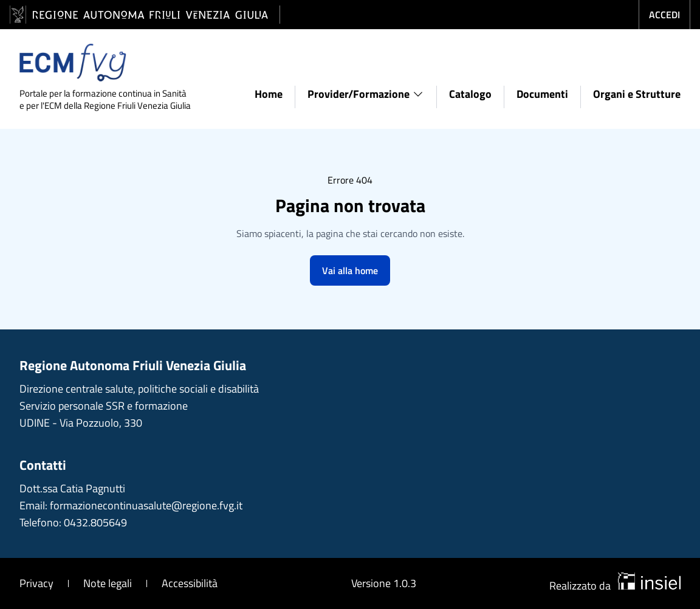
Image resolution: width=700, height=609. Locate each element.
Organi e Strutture (637, 94)
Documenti (542, 94)
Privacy (36, 583)
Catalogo (470, 94)
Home (269, 94)
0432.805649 (95, 522)
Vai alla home (350, 270)
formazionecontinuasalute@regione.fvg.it (146, 505)
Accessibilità (190, 583)
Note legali (108, 583)
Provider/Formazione (366, 94)
